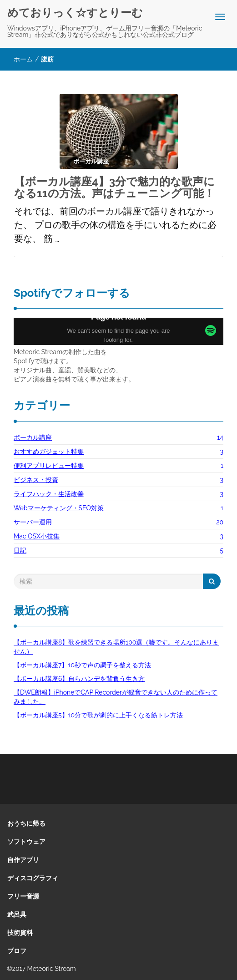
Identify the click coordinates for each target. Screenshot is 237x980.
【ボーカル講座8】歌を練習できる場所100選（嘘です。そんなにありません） (116, 647)
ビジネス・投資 (36, 480)
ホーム (23, 59)
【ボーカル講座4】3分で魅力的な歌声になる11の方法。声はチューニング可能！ (114, 187)
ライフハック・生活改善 (49, 494)
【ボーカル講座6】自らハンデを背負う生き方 (79, 679)
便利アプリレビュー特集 (49, 466)
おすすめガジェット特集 (49, 452)
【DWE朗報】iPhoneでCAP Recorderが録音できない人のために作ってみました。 (116, 697)
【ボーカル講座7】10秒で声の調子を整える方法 (82, 665)
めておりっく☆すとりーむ (75, 13)
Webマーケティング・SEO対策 (59, 508)
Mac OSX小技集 (37, 536)
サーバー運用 (33, 522)
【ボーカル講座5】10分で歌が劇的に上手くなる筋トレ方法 (98, 715)
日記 (20, 550)
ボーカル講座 (33, 437)
